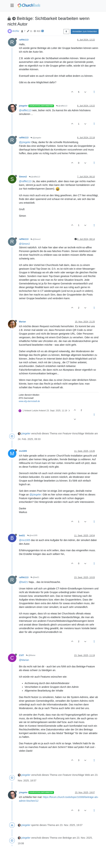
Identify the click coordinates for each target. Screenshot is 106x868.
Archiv (16, 31)
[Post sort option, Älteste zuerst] (66, 32)
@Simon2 (36, 239)
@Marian (31, 655)
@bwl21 (35, 577)
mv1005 (23, 451)
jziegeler (23, 106)
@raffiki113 (62, 106)
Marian (22, 322)
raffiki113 (24, 40)
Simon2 (23, 177)
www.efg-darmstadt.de (29, 401)
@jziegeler (36, 138)
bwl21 (22, 536)
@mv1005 (32, 535)
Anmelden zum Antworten (85, 32)
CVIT (22, 655)
